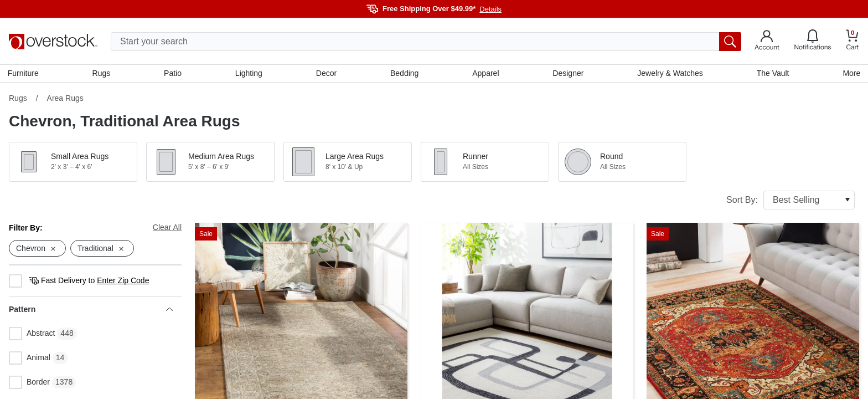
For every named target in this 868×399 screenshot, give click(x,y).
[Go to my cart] (852, 41)
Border (29, 384)
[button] (73, 163)
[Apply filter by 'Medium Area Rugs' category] (210, 163)
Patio (174, 74)
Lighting (249, 74)
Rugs (102, 74)
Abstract (32, 335)
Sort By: (790, 201)
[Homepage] (53, 42)
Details (490, 9)
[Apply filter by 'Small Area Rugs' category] (73, 163)
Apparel (485, 74)
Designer (567, 74)
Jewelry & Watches (670, 74)
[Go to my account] (767, 42)
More (850, 74)
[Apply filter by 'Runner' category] (485, 163)
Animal (30, 360)
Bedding (404, 74)
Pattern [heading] (91, 311)
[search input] (426, 42)
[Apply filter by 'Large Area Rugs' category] (348, 163)
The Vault (772, 74)
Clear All (167, 228)
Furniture (24, 74)
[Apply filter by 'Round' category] (622, 163)
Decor (326, 74)
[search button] (730, 42)
